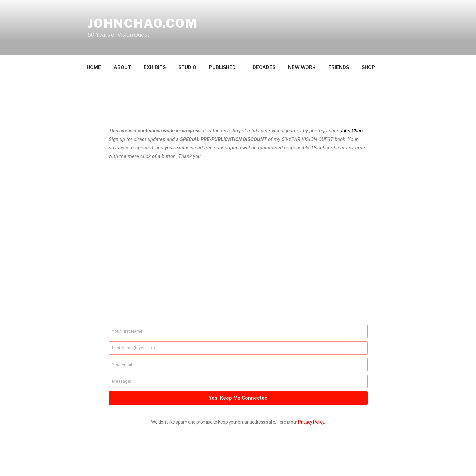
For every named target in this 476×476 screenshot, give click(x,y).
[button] (238, 182)
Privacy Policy (311, 398)
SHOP (368, 43)
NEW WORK (302, 43)
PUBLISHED (225, 43)
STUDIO (187, 43)
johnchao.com (143, 23)
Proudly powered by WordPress (120, 460)
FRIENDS (339, 43)
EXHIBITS (155, 43)
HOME (94, 43)
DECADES (264, 43)
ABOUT (122, 43)
